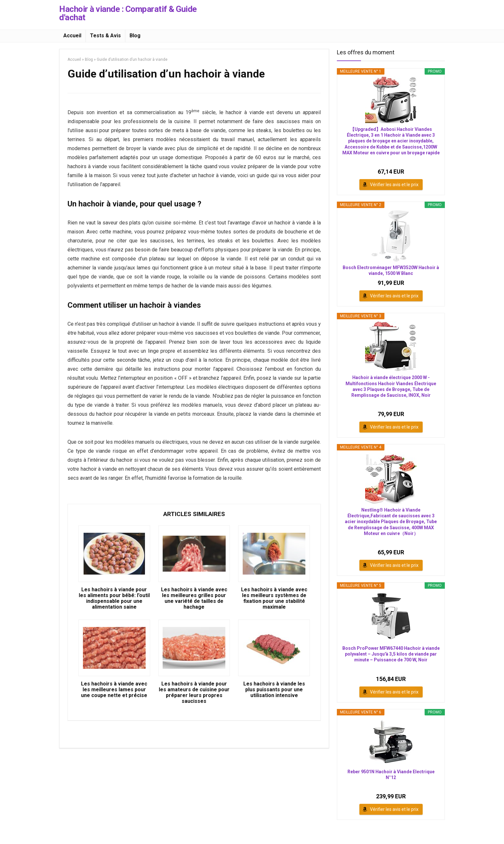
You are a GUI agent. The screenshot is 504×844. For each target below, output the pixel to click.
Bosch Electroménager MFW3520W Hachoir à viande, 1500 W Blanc (391, 270)
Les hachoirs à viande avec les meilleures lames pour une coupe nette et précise (114, 690)
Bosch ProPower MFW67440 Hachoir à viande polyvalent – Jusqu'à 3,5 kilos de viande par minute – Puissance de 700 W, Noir (391, 654)
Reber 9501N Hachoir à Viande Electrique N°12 (391, 775)
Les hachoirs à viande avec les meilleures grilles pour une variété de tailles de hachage (194, 598)
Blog (135, 36)
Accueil (72, 36)
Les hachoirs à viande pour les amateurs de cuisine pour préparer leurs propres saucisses (194, 693)
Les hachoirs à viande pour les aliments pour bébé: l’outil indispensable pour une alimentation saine (114, 598)
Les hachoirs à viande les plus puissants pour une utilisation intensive (274, 690)
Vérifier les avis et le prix (394, 185)
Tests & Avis (105, 36)
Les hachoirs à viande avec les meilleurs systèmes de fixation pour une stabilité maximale (274, 598)
